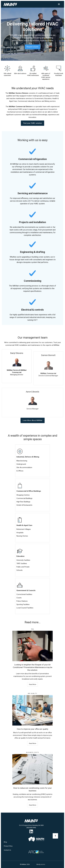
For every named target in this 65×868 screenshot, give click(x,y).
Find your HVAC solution (32, 125)
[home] (13, 4)
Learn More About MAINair (33, 423)
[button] (59, 4)
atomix (43, 864)
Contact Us (7, 850)
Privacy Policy (8, 846)
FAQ (33, 629)
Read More (33, 684)
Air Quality (33, 693)
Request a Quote (32, 47)
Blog (5, 842)
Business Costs (33, 752)
